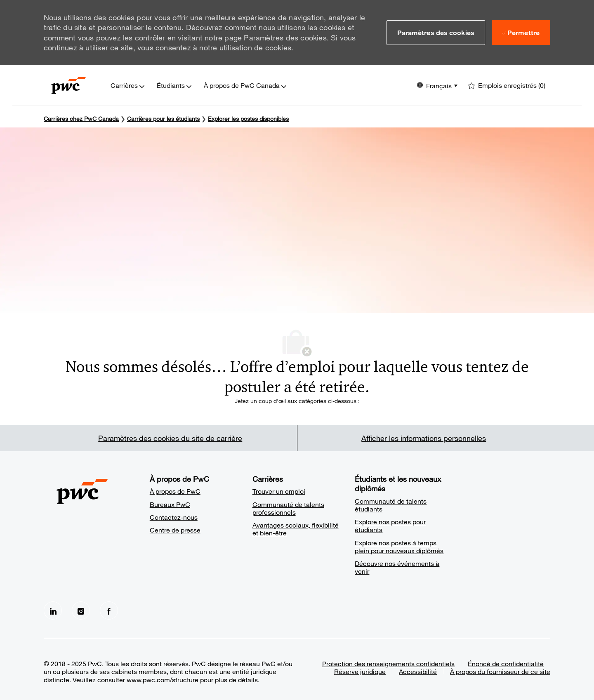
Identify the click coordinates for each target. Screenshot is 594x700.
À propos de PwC (175, 491)
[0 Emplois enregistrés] (507, 86)
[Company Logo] (69, 85)
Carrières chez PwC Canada (81, 119)
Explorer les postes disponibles (248, 119)
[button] (436, 33)
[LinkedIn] (53, 610)
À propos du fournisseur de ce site (500, 671)
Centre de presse (175, 530)
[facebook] (109, 610)
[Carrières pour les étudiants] (163, 119)
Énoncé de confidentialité (506, 663)
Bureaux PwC (170, 504)
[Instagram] (81, 610)
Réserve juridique (360, 671)
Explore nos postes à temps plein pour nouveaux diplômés (399, 547)
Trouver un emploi (279, 491)
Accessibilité (418, 671)
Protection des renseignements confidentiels (388, 663)
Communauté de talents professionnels (288, 508)
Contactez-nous (174, 517)
